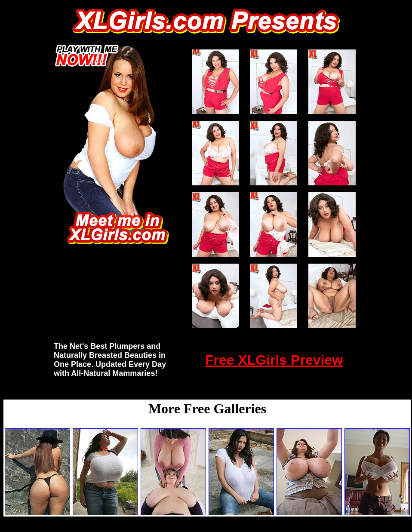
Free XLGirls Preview (274, 360)
